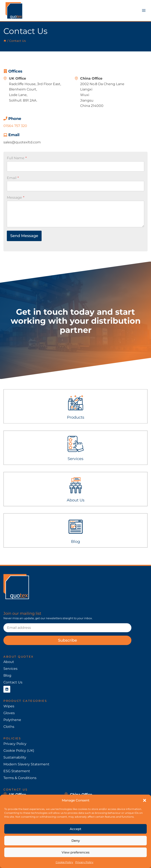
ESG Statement (17, 771)
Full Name (17, 158)
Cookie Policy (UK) (19, 751)
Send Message (24, 236)
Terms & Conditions (20, 778)
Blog (7, 675)
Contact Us (13, 682)
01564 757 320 (15, 126)
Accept (75, 829)
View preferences (76, 852)
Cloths (9, 727)
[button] (145, 800)
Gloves (9, 713)
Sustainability (15, 757)
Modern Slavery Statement (26, 764)
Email (13, 178)
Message (16, 197)
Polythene (12, 720)
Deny (76, 841)
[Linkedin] (7, 689)
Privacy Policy (84, 862)
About (9, 662)
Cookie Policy (64, 862)
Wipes (9, 706)
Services (10, 669)
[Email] (67, 628)
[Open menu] (144, 11)
